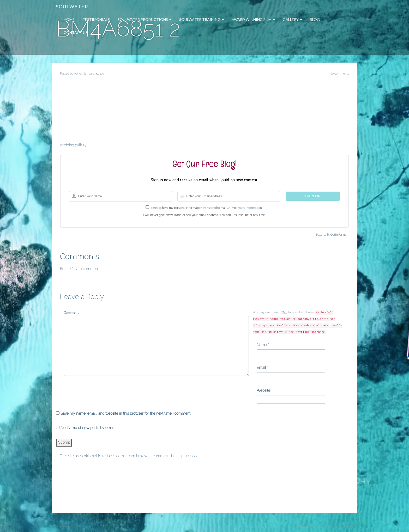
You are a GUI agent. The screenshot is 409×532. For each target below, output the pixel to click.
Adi (76, 74)
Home (69, 19)
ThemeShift (312, 526)
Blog (315, 19)
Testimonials (96, 19)
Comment (71, 313)
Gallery (292, 19)
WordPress (346, 526)
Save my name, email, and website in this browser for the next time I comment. (126, 413)
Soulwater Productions (145, 19)
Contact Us (76, 32)
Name (262, 345)
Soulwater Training (202, 19)
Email (261, 368)
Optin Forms (338, 234)
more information (250, 208)
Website (263, 390)
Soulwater (72, 7)
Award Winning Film (253, 19)
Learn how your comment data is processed (162, 456)
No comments (339, 74)
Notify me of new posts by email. (88, 428)
